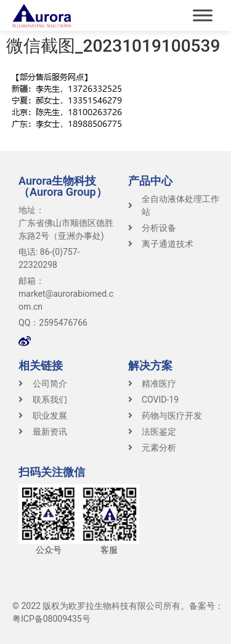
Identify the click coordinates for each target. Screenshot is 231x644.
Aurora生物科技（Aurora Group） (63, 186)
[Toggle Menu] (203, 15)
